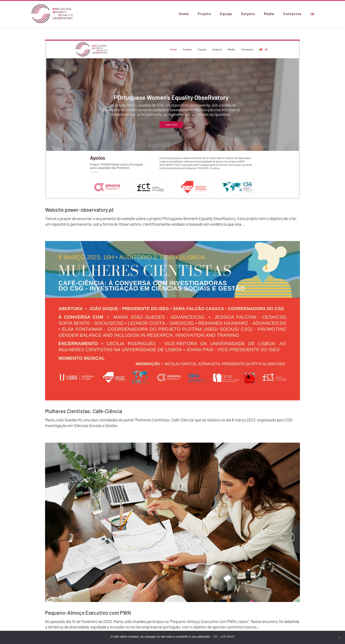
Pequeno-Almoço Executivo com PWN (88, 613)
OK (216, 637)
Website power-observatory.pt (79, 210)
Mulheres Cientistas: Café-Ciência (84, 411)
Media (269, 14)
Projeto (204, 14)
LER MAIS (227, 637)
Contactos (292, 14)
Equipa (226, 14)
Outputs (248, 14)
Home (184, 14)
